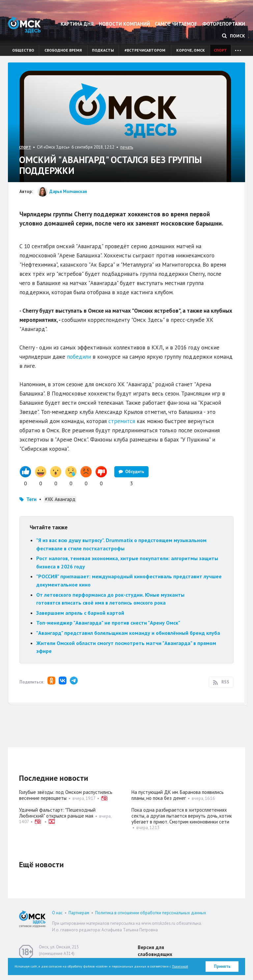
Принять (222, 966)
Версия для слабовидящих (155, 951)
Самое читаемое (176, 24)
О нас (57, 913)
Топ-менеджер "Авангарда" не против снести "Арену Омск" (108, 623)
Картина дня (77, 24)
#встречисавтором (145, 50)
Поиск (234, 36)
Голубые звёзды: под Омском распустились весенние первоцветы (66, 795)
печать (127, 147)
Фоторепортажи (224, 24)
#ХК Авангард (60, 499)
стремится (122, 421)
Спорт (220, 50)
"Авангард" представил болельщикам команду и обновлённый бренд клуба (128, 633)
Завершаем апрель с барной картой (80, 613)
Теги (31, 499)
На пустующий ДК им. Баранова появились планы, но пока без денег (178, 795)
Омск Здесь (24, 25)
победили (79, 357)
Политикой (180, 966)
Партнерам (79, 913)
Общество (23, 50)
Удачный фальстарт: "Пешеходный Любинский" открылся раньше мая (57, 813)
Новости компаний (124, 24)
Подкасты (103, 50)
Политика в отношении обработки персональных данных (151, 913)
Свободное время (63, 50)
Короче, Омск (191, 50)
